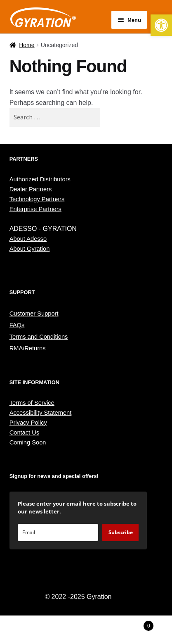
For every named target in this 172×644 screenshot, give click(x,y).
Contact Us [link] (25, 433)
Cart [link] (134, 624)
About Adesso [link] (28, 239)
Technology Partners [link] (37, 199)
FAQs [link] (17, 325)
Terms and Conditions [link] (39, 337)
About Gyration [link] (30, 249)
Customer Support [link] (34, 314)
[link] (161, 25)
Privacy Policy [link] (28, 423)
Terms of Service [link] (32, 403)
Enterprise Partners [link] (35, 209)
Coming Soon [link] (28, 442)
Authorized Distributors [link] (40, 179)
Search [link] (86, 630)
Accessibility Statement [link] (41, 413)
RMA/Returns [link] (28, 348)
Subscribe (121, 532)
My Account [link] (29, 630)
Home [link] (27, 45)
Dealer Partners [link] (31, 189)
